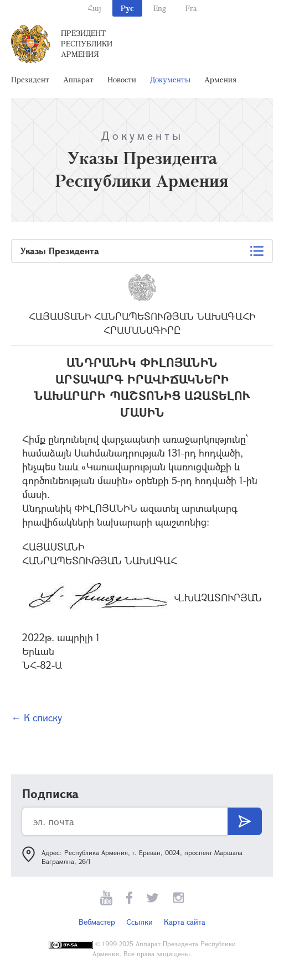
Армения (220, 79)
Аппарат (78, 79)
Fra (191, 8)
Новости (122, 79)
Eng (160, 8)
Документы (170, 79)
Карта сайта (185, 922)
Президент (30, 79)
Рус (127, 8)
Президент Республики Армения (87, 43)
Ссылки (140, 922)
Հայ (94, 8)
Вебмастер (97, 922)
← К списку (37, 717)
